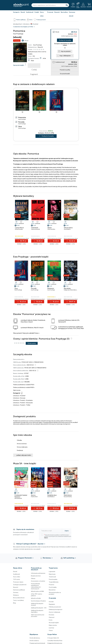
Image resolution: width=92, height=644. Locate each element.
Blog (14, 603)
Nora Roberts (67, 229)
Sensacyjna (29, 403)
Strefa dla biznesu (35, 638)
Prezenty (51, 585)
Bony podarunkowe (19, 598)
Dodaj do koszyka (65, 40)
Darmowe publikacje (19, 590)
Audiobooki (30, 12)
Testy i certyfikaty (18, 600)
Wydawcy (16, 595)
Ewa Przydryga (38, 45)
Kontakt (51, 602)
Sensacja (23, 398)
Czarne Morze (19, 228)
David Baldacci (51, 497)
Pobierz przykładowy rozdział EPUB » (24, 385)
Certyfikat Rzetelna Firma (55, 640)
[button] (78, 211)
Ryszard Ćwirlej (68, 497)
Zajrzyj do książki (18, 65)
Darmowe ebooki (72, 14)
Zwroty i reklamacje (54, 612)
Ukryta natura (68, 228)
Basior (50, 228)
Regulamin (52, 604)
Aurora (33, 495)
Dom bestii (35, 228)
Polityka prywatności (55, 607)
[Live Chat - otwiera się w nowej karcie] (78, 5)
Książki (37, 12)
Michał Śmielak (19, 229)
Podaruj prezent (41, 20)
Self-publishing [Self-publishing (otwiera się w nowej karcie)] (69, 558)
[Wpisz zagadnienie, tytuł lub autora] (48, 5)
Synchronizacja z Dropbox (38, 601)
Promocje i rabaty (18, 582)
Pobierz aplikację (21, 20)
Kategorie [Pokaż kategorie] (16, 12)
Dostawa (51, 615)
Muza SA (40, 47)
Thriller (28, 405)
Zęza (20, 126)
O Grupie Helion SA (53, 638)
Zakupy (33, 578)
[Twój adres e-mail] (51, 531)
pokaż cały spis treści (24, 455)
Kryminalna (29, 400)
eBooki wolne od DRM (37, 591)
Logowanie (52, 571)
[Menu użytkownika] (83, 5)
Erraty (51, 620)
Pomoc (37, 333)
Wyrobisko (67, 288)
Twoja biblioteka (54, 582)
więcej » (46, 538)
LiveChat (51, 628)
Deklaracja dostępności (56, 609)
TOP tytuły (17, 579)
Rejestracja (52, 574)
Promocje (50, 12)
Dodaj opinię (32, 343)
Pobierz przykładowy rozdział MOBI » (24, 387)
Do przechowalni (65, 74)
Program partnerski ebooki (37, 643)
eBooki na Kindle (36, 598)
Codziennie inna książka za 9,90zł (23, 27)
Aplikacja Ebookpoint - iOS (39, 608)
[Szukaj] (67, 5)
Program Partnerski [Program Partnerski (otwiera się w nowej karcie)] (25, 558)
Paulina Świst (34, 497)
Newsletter (52, 590)
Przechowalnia (53, 579)
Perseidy (21, 122)
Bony (31, 20)
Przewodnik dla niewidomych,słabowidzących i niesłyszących (36, 586)
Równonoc (51, 288)
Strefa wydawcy (34, 640)
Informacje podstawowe (38, 573)
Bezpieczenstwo (36, 576)
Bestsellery (64, 12)
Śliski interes (68, 495)
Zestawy (16, 592)
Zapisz (67, 531)
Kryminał (23, 396)
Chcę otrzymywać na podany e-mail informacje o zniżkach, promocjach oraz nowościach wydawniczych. (56, 536)
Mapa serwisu (53, 625)
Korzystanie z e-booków (38, 581)
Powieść (23, 400)
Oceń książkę (53, 587)
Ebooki (23, 12)
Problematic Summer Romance (21, 496)
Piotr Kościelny (51, 229)
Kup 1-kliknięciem (65, 56)
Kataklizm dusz (52, 495)
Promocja (17, 41)
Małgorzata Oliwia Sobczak (71, 290)
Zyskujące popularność (20, 585)
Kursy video (42, 14)
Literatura (16, 396)
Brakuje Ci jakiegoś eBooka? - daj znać (30, 544)
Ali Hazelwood (18, 498)
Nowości (57, 12)
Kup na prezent (66, 51)
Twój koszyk (52, 577)
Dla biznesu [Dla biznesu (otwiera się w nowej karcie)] (47, 558)
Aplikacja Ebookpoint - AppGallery (37, 611)
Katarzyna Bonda (36, 229)
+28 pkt (26, 41)
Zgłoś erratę (17, 390)
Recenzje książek (54, 623)
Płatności (52, 617)
